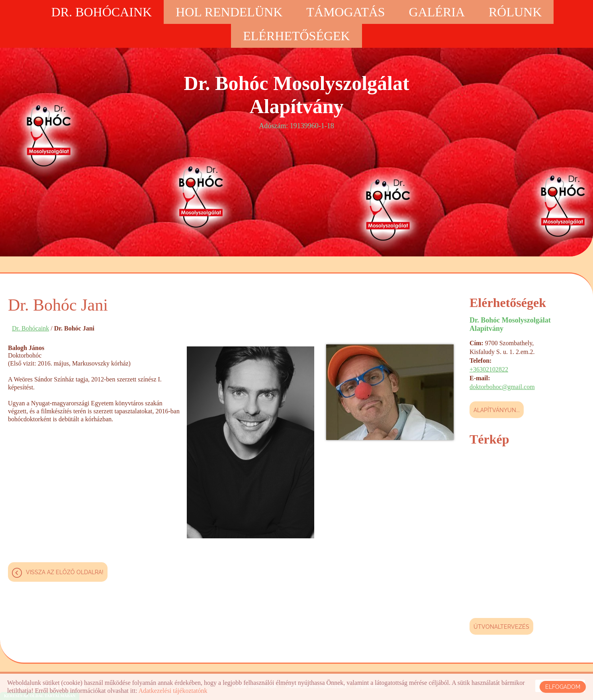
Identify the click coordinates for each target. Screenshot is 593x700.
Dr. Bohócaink (102, 12)
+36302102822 (489, 369)
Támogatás (345, 12)
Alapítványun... (497, 410)
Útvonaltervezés (501, 627)
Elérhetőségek (296, 36)
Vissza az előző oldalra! (65, 572)
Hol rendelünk (229, 12)
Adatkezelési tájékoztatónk (173, 691)
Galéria (437, 12)
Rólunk (515, 12)
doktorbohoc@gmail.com (502, 387)
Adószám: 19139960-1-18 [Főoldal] (297, 101)
